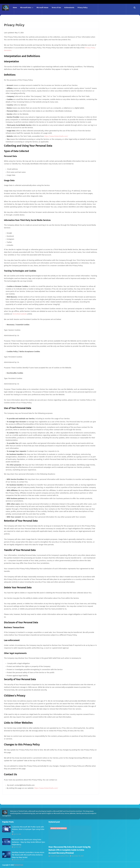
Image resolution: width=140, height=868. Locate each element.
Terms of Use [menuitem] (56, 8)
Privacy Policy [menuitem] (83, 8)
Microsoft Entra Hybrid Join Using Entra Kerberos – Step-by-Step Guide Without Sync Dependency (28, 842)
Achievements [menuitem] (69, 8)
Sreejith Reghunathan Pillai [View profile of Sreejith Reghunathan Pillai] (60, 856)
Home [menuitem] (15, 8)
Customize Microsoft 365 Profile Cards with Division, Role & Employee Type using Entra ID (28, 829)
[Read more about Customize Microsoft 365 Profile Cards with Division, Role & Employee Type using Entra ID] (6, 829)
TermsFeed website (20, 314)
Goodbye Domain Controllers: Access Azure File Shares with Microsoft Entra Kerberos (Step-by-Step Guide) (28, 855)
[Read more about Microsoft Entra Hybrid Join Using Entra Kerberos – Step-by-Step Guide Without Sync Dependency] (6, 842)
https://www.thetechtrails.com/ (56, 136)
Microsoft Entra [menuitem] (26, 8)
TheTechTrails (19, 865)
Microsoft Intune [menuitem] (42, 8)
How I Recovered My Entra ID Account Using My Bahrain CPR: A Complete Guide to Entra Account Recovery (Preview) (70, 850)
